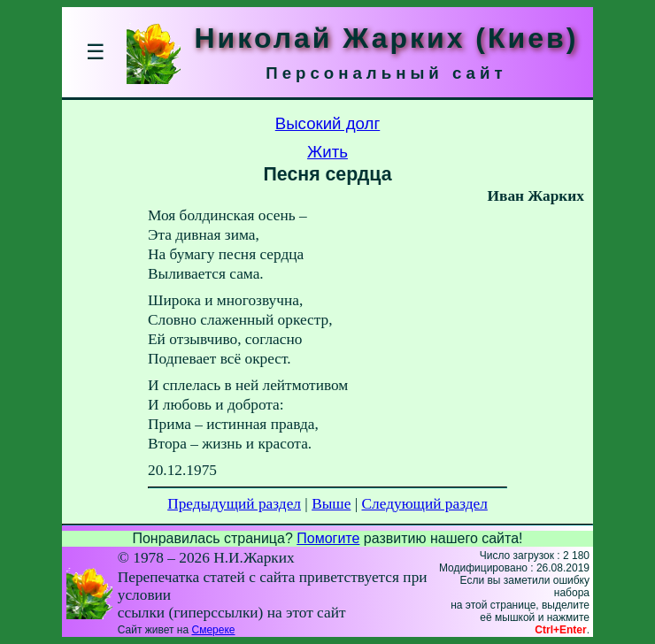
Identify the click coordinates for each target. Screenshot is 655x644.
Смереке (213, 630)
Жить (327, 152)
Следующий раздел (425, 504)
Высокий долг (328, 123)
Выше (331, 504)
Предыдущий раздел (234, 504)
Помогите (328, 538)
